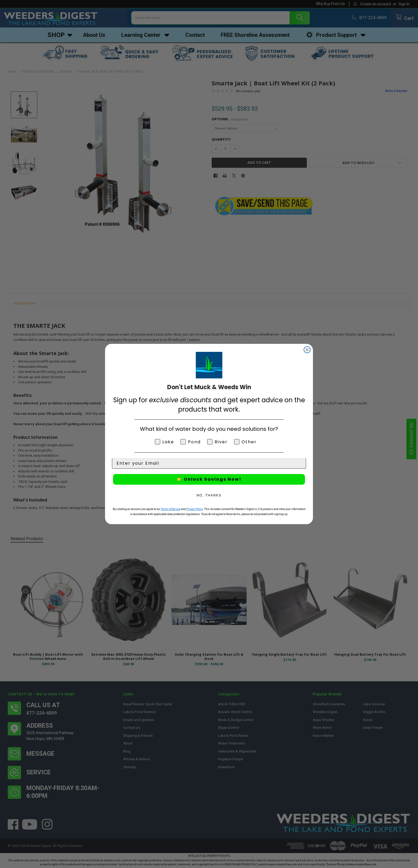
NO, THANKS (209, 495)
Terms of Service (171, 509)
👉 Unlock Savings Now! (209, 479)
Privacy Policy (195, 509)
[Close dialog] (307, 350)
